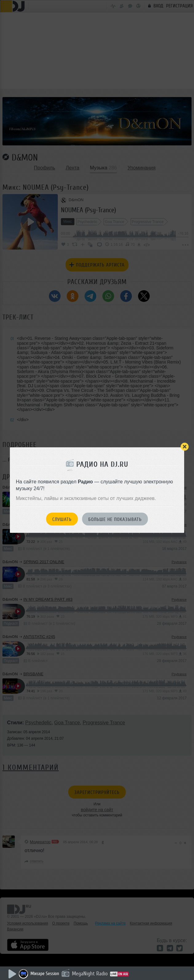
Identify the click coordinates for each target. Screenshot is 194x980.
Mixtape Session (45, 974)
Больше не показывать (115, 519)
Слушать (62, 519)
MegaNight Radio (90, 974)
